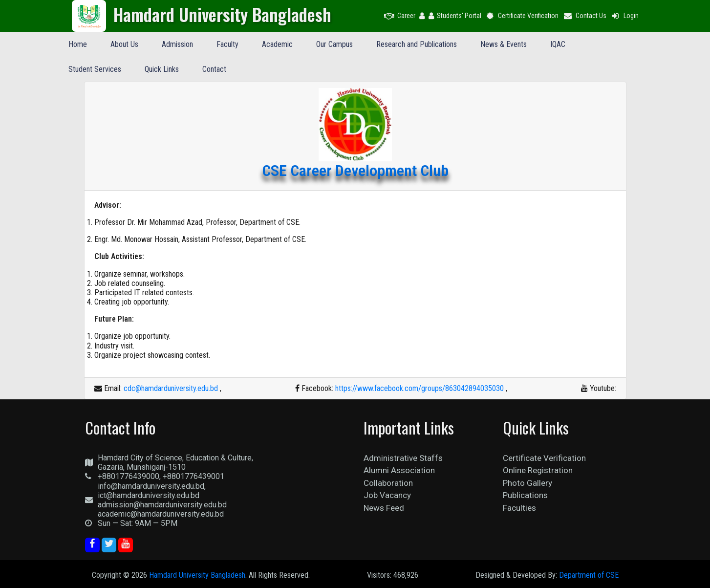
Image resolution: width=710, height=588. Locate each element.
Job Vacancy (387, 495)
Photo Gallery (527, 483)
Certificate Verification (522, 16)
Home (78, 44)
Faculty (227, 44)
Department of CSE (589, 575)
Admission (177, 44)
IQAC (558, 44)
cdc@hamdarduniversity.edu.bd (171, 388)
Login (624, 16)
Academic (277, 44)
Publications (525, 495)
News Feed (384, 508)
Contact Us (584, 16)
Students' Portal (455, 16)
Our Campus (334, 44)
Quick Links (162, 69)
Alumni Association (399, 470)
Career (400, 16)
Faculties (519, 508)
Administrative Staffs (403, 458)
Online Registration (538, 470)
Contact (214, 69)
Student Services (95, 69)
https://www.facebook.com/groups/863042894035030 (420, 388)
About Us (124, 44)
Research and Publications (417, 44)
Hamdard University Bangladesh (197, 575)
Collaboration (388, 483)
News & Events (504, 44)
